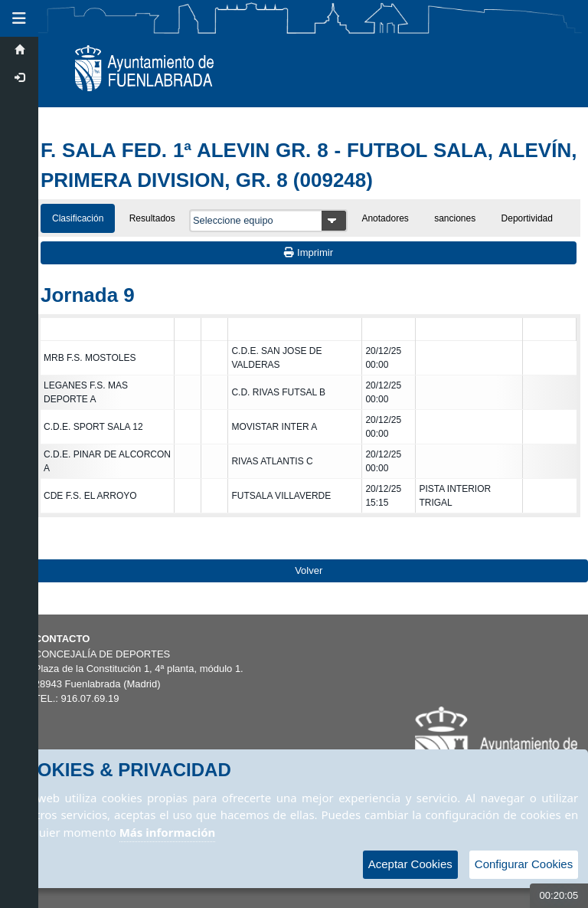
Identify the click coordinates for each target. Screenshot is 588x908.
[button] (19, 18)
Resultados (152, 218)
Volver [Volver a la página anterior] (309, 570)
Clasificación (78, 218)
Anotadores (385, 218)
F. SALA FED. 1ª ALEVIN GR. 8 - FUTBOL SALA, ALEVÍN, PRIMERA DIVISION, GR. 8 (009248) (309, 165)
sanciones (455, 218)
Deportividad (527, 218)
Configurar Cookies (524, 864)
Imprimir (309, 252)
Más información (168, 832)
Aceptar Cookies (410, 864)
